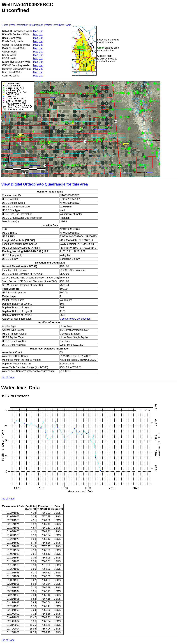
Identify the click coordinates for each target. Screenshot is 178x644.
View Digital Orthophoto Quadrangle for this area (45, 184)
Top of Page (8, 377)
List (40, 31)
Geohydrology (67, 319)
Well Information (19, 25)
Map (36, 31)
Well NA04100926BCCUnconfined (28, 7)
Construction (83, 319)
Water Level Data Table (58, 25)
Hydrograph (37, 25)
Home (5, 25)
